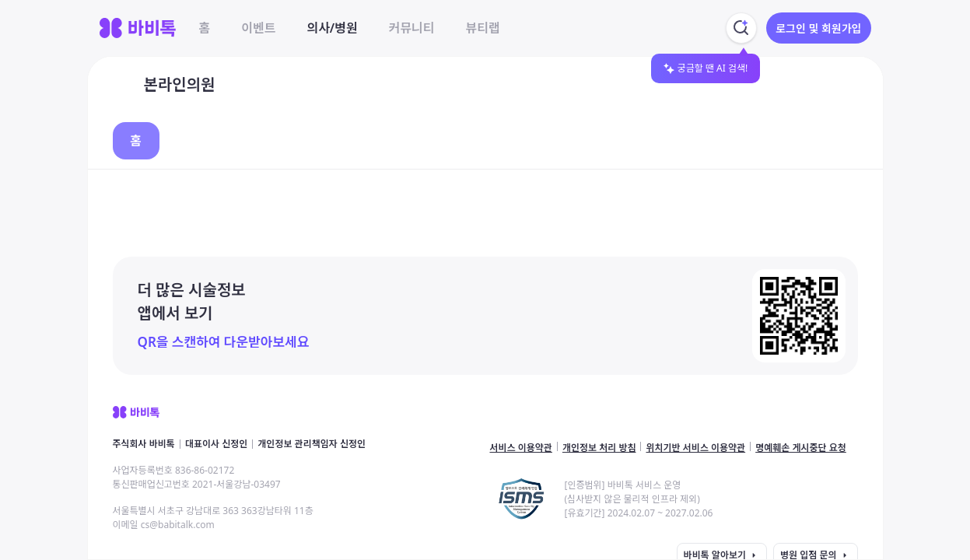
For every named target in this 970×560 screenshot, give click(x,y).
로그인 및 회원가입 (818, 28)
